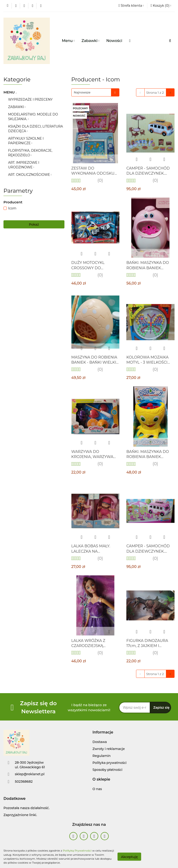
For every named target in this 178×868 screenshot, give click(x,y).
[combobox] (95, 92)
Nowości (114, 41)
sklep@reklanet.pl (30, 774)
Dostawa (100, 742)
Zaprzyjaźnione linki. (20, 815)
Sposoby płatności (107, 770)
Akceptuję (129, 857)
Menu (68, 41)
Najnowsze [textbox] (82, 92)
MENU (10, 92)
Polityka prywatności (110, 763)
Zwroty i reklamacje (109, 749)
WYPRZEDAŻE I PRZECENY (30, 99)
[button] (103, 732)
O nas (97, 789)
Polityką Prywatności (77, 850)
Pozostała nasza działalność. (27, 808)
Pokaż (34, 224)
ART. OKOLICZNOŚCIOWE (30, 175)
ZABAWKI (17, 107)
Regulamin (102, 756)
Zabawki (91, 41)
